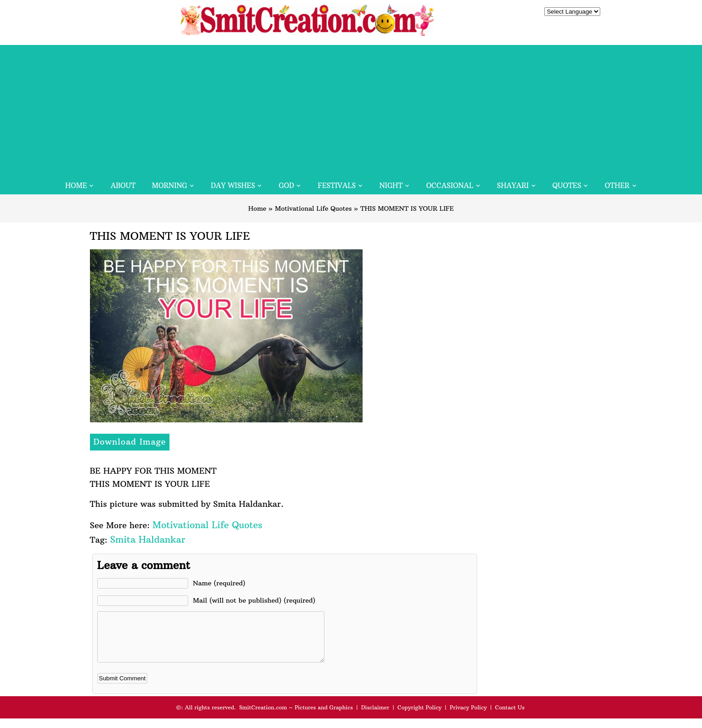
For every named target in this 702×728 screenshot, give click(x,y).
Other (617, 186)
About (123, 186)
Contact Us (510, 717)
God (286, 186)
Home (76, 186)
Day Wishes (233, 186)
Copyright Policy (420, 717)
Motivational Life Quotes (313, 208)
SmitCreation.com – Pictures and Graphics (296, 717)
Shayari (513, 186)
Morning (169, 186)
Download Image (130, 442)
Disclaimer (375, 717)
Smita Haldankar (147, 539)
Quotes (567, 186)
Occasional (450, 186)
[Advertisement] (351, 109)
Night (391, 186)
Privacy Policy (468, 717)
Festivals (337, 186)
